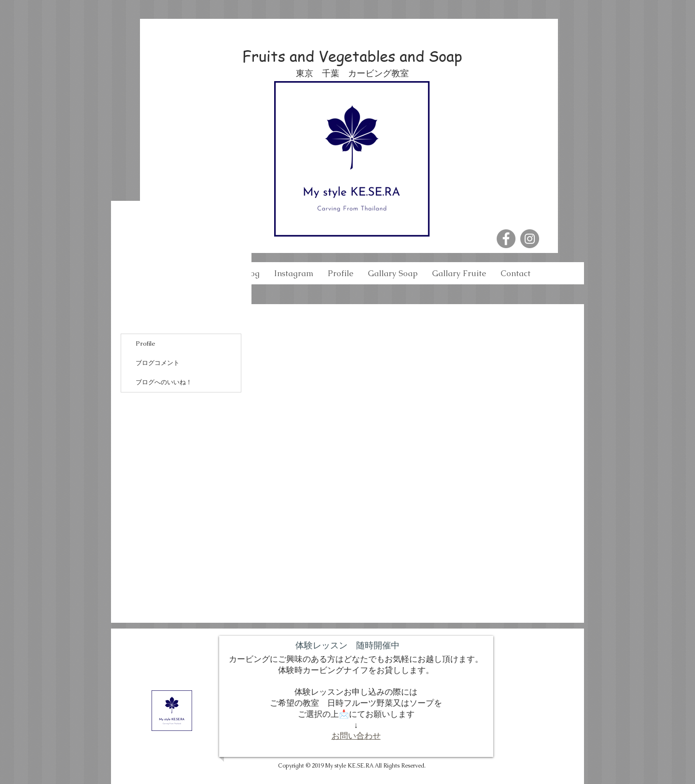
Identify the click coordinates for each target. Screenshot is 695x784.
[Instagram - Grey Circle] (530, 239)
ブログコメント (158, 363)
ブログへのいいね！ (164, 382)
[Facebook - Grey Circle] (506, 239)
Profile (146, 343)
